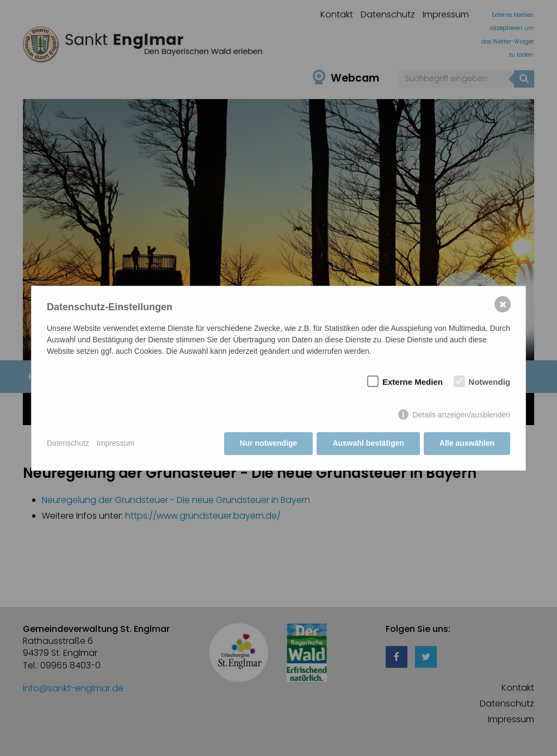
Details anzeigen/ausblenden (461, 415)
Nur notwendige (269, 443)
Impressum (116, 443)
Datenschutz (68, 443)
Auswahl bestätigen (368, 443)
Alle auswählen (467, 443)
